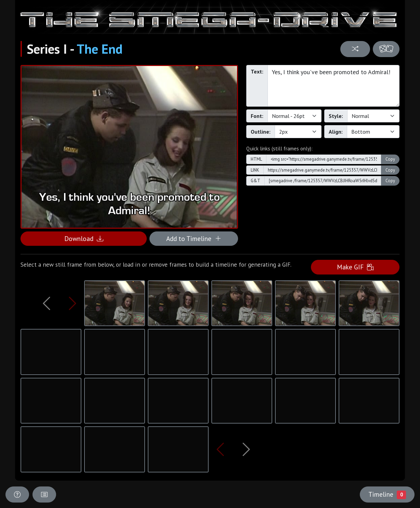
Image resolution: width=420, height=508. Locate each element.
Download (84, 238)
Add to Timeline (194, 238)
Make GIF (355, 267)
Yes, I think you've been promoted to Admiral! (333, 86)
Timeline (387, 494)
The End (100, 49)
